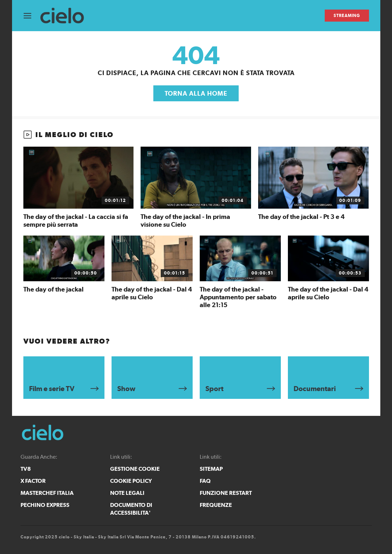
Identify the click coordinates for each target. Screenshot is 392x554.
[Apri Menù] (32, 16)
